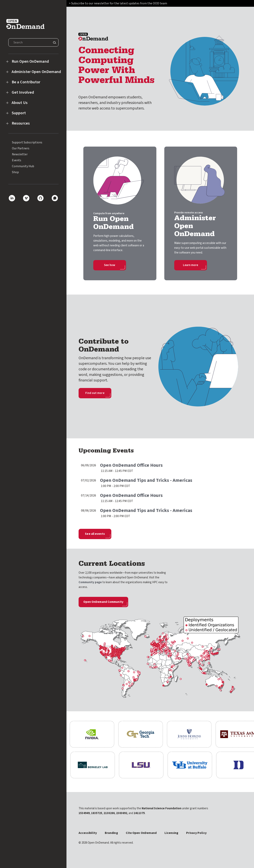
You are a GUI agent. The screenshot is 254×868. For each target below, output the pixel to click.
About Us (20, 103)
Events (17, 160)
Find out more (95, 393)
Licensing (171, 833)
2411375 (139, 813)
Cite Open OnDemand (141, 833)
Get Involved (23, 92)
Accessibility (88, 833)
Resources (21, 123)
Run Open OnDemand (30, 61)
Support (19, 113)
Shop (15, 172)
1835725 (97, 813)
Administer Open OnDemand (36, 72)
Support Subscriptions (27, 142)
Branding (111, 833)
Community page (90, 582)
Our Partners (21, 148)
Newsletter (20, 154)
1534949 (84, 813)
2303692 (122, 813)
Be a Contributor (26, 82)
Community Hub (23, 166)
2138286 (109, 813)
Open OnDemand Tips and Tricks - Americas (146, 480)
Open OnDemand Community (103, 602)
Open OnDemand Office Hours (131, 465)
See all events (95, 534)
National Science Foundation (162, 808)
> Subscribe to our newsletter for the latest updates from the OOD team (118, 3)
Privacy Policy (196, 833)
